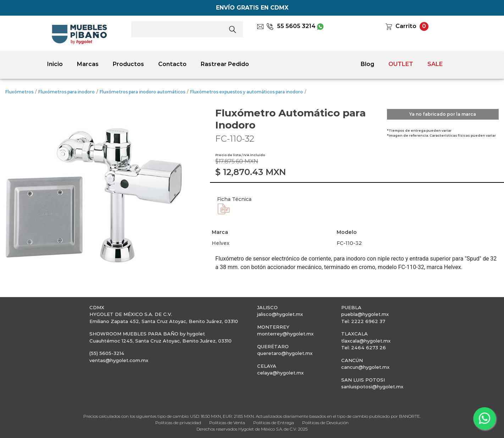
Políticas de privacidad (178, 423)
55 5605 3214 (291, 26)
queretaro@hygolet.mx (285, 353)
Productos (128, 64)
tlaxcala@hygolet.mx (366, 341)
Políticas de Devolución (325, 423)
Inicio (55, 64)
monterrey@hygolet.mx (285, 334)
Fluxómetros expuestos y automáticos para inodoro (247, 92)
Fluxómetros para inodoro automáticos (142, 92)
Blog (367, 64)
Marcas (88, 64)
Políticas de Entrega (274, 423)
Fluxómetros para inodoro (67, 92)
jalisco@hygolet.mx (280, 314)
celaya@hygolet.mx (280, 373)
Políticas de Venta (227, 423)
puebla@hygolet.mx (365, 314)
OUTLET (401, 64)
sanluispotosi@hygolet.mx (372, 387)
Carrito (406, 26)
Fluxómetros (19, 92)
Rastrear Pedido (225, 64)
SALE (435, 64)
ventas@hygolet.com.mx (119, 360)
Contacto (172, 64)
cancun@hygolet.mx (365, 367)
